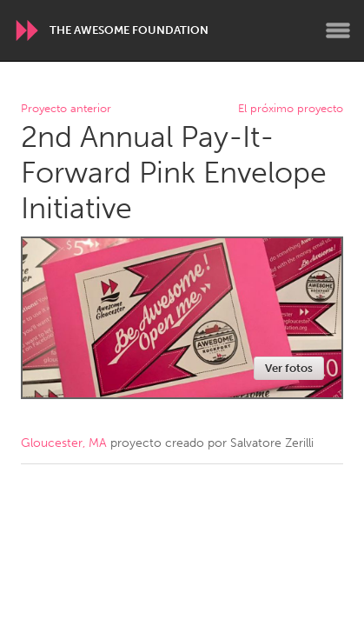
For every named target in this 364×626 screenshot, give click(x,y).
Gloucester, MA (64, 443)
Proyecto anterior (66, 109)
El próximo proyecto (291, 109)
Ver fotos (289, 368)
